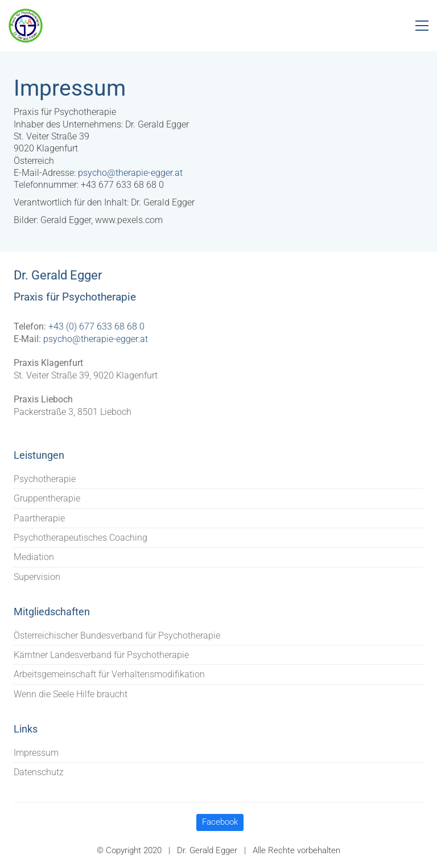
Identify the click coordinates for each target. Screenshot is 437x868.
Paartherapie (39, 518)
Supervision (37, 577)
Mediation (34, 557)
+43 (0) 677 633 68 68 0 (96, 326)
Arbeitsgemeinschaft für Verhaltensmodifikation (109, 674)
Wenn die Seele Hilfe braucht (71, 694)
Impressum (36, 753)
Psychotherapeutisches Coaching (81, 538)
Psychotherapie (45, 479)
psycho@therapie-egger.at (130, 173)
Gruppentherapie (47, 498)
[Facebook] (220, 822)
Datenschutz (39, 772)
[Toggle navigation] (422, 26)
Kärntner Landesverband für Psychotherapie (101, 655)
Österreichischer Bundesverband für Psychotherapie (117, 635)
